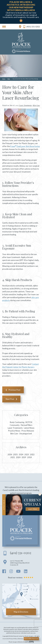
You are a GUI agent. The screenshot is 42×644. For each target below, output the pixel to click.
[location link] (20, 27)
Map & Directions (21, 612)
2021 (13, 457)
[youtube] (18, 572)
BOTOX (29, 422)
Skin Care (36, 105)
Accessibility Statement (31, 639)
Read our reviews (21, 578)
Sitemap (20, 639)
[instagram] (11, 572)
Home (4, 79)
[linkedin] (26, 572)
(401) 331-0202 (32, 27)
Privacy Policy (13, 639)
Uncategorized (26, 434)
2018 (29, 457)
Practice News (14, 431)
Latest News (29, 428)
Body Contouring (17, 422)
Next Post (10, 399)
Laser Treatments (25, 105)
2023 (27, 454)
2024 (21, 454)
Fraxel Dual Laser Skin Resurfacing (25, 146)
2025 (15, 454)
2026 (10, 454)
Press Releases (28, 431)
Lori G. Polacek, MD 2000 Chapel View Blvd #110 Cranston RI (20, 563)
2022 (32, 454)
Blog (9, 79)
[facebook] (4, 572)
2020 (18, 457)
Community (15, 425)
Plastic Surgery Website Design (18, 642)
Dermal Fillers (26, 425)
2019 (24, 457)
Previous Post (14, 390)
